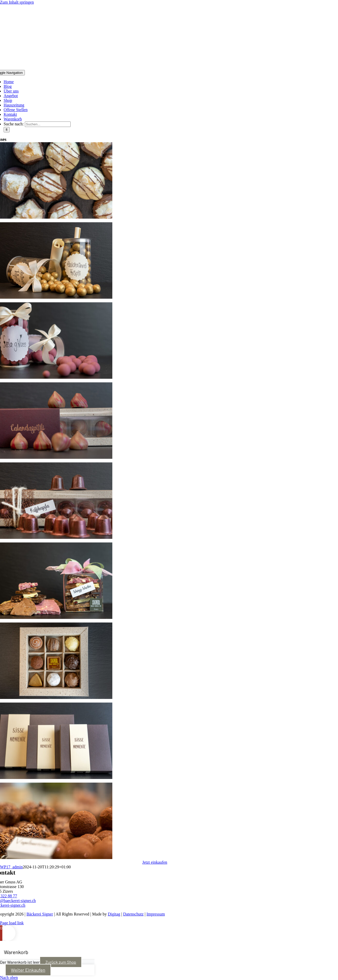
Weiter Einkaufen (28, 970)
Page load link (12, 923)
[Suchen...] (48, 124)
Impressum (156, 914)
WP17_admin (11, 867)
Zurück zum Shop (61, 962)
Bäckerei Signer (40, 914)
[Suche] (7, 130)
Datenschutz (133, 914)
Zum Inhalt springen (17, 2)
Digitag (114, 914)
